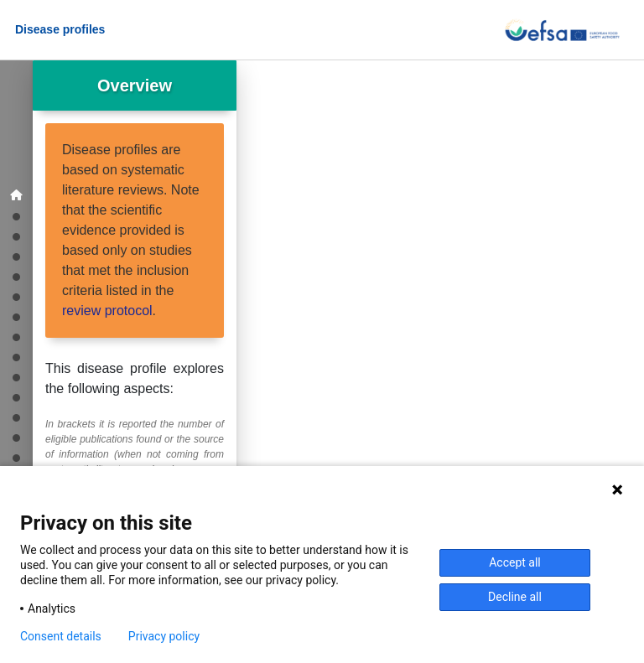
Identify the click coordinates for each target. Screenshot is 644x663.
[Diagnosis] (16, 337)
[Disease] (16, 256)
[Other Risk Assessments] (16, 417)
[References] (16, 457)
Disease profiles (60, 29)
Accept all (515, 562)
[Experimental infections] (16, 276)
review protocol (107, 311)
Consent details (61, 636)
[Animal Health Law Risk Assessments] (16, 397)
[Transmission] (16, 316)
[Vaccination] (16, 357)
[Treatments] (16, 377)
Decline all (515, 597)
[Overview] (16, 196)
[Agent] (16, 296)
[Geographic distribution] (16, 216)
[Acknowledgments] (16, 437)
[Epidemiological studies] (16, 236)
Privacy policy (164, 636)
